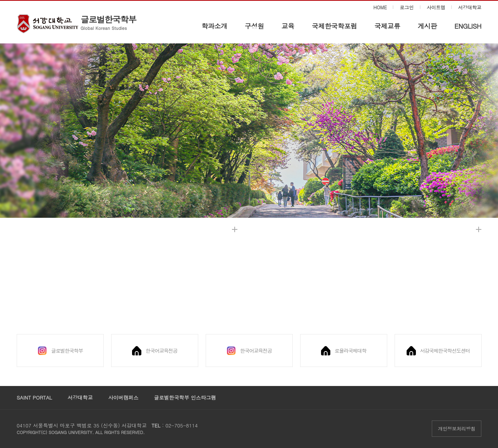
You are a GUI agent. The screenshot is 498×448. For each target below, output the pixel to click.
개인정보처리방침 (457, 428)
